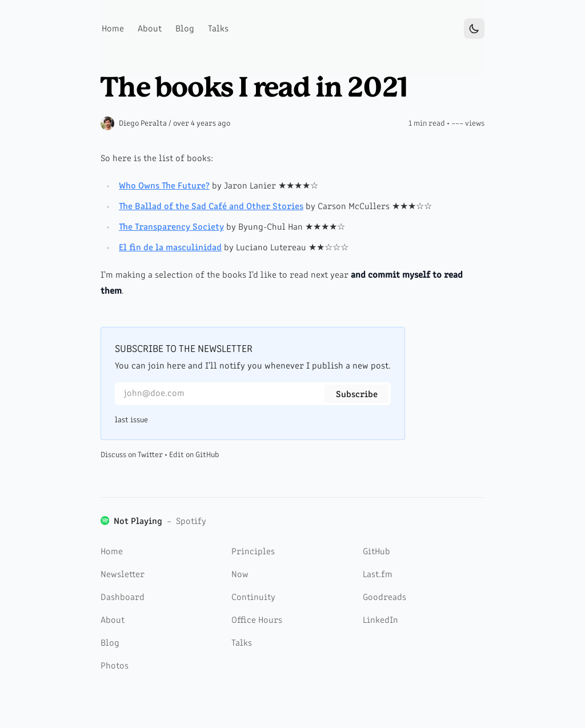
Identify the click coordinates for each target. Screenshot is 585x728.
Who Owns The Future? (164, 186)
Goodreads (384, 598)
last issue (131, 420)
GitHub (376, 552)
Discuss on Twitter (132, 455)
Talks (242, 643)
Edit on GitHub (194, 455)
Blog (110, 643)
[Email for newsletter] (253, 394)
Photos (115, 666)
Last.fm (378, 575)
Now (240, 575)
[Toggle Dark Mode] (474, 29)
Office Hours (257, 621)
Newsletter (123, 575)
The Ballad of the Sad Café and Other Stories (211, 207)
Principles (253, 552)
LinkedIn (380, 621)
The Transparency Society (171, 227)
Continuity (253, 598)
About (113, 621)
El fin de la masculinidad (170, 248)
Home (112, 552)
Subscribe (357, 395)
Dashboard (123, 598)
